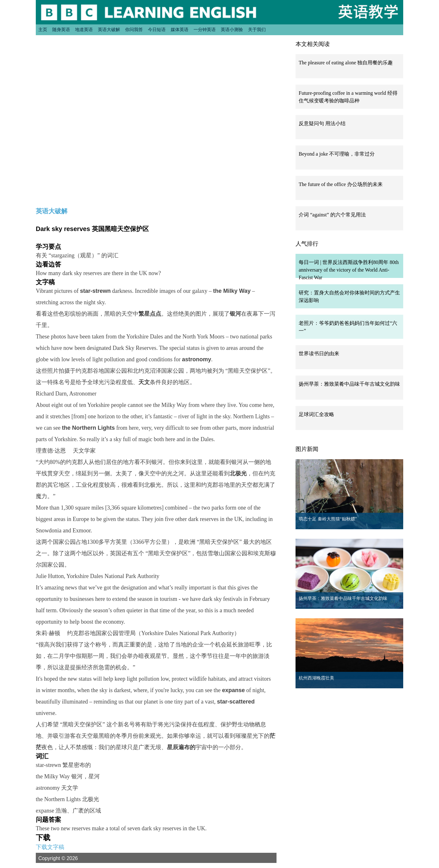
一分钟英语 (205, 29)
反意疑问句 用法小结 (322, 123)
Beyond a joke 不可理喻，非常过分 (337, 154)
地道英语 (84, 29)
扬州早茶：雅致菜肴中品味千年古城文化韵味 (349, 384)
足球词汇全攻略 (316, 414)
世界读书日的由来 (319, 354)
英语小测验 (232, 29)
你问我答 (134, 29)
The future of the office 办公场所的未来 (341, 184)
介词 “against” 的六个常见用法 (332, 215)
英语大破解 (109, 29)
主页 (43, 29)
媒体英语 (180, 29)
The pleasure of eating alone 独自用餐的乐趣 (346, 63)
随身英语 (61, 29)
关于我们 (257, 29)
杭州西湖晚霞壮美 (316, 678)
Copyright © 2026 (66, 858)
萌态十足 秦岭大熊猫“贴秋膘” (328, 519)
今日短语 (157, 29)
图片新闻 (307, 449)
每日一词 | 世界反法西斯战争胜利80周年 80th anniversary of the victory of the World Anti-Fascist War (349, 270)
